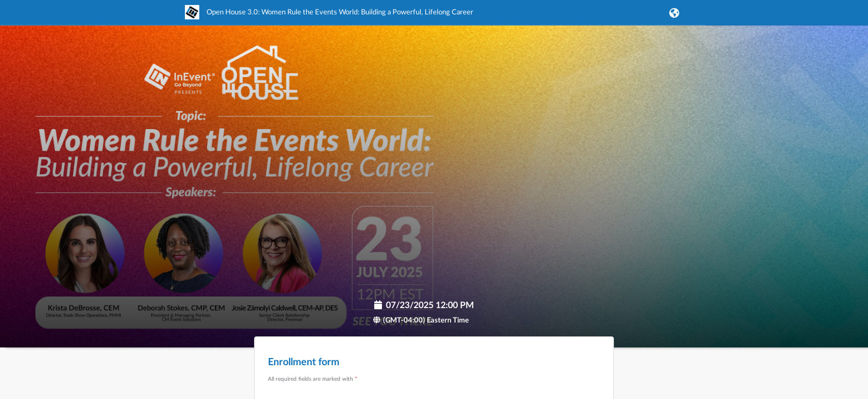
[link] (329, 17)
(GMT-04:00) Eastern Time (421, 321)
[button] (672, 13)
